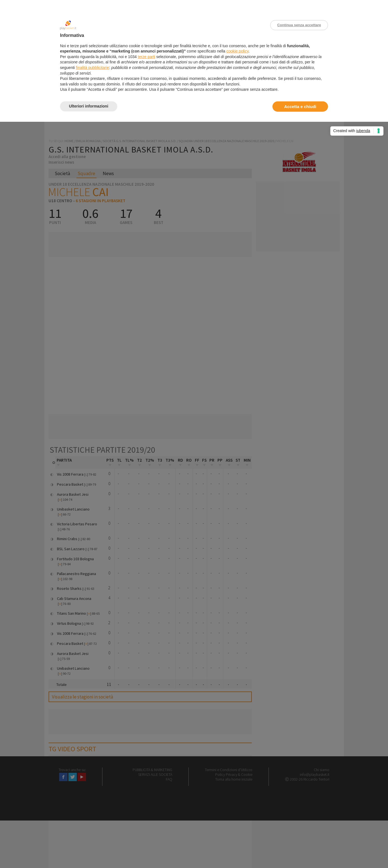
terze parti (147, 57)
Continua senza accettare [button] (299, 25)
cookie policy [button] (237, 51)
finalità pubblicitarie (93, 68)
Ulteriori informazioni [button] (89, 106)
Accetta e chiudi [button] (300, 107)
